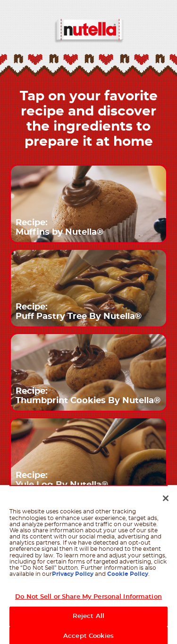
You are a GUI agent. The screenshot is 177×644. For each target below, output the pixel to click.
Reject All (88, 619)
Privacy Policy (73, 577)
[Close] (166, 502)
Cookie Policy (128, 577)
